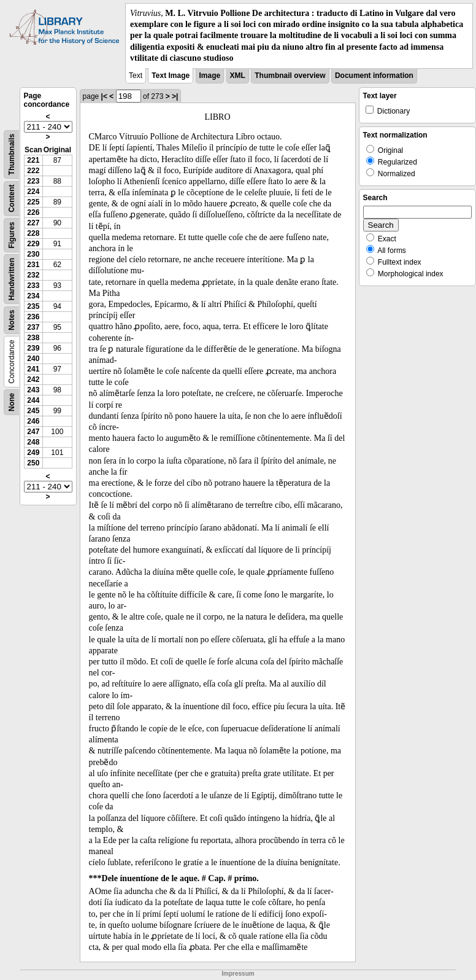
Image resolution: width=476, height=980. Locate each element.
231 (33, 265)
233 (33, 286)
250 (33, 463)
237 (33, 327)
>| (175, 96)
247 (33, 432)
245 (33, 411)
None (12, 402)
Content (12, 198)
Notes (12, 320)
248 (33, 442)
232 (33, 275)
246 (33, 421)
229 (33, 244)
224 (33, 192)
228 (33, 233)
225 (33, 202)
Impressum (238, 974)
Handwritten (12, 279)
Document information (374, 76)
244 (33, 400)
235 (33, 306)
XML (238, 76)
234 (33, 296)
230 (33, 254)
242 (33, 379)
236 (33, 317)
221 (33, 160)
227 (33, 223)
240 (33, 359)
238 (33, 338)
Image (210, 76)
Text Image (171, 76)
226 (33, 212)
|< (104, 96)
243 (33, 390)
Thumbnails (12, 154)
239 (33, 348)
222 (33, 171)
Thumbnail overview (290, 76)
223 (33, 181)
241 (33, 369)
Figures (12, 235)
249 (33, 453)
